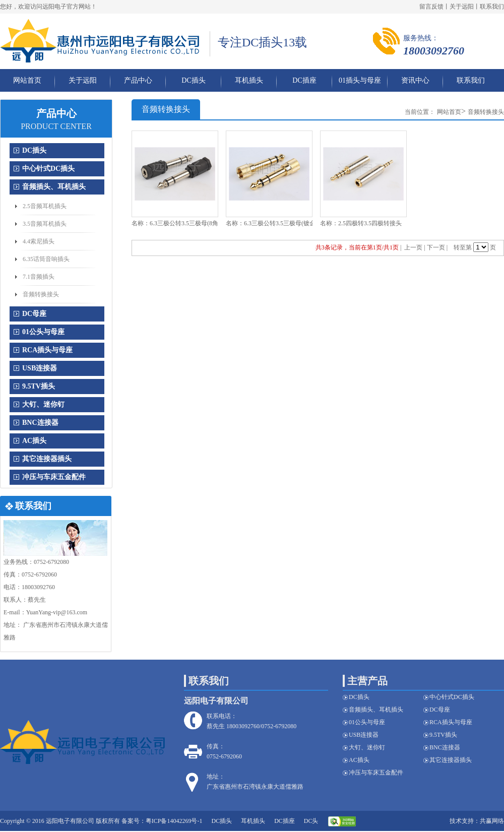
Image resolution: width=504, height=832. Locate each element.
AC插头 (34, 441)
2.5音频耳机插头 (45, 206)
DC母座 (34, 314)
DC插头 (193, 80)
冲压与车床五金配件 (54, 477)
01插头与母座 (360, 80)
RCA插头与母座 (47, 350)
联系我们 (492, 7)
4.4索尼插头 (39, 241)
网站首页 (27, 80)
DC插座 (304, 80)
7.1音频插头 (39, 277)
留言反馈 (431, 7)
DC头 (311, 821)
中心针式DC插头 (48, 169)
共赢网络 (492, 821)
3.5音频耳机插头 (45, 224)
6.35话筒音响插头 (46, 259)
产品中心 (138, 80)
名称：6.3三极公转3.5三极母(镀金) (272, 223)
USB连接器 (40, 368)
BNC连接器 (40, 423)
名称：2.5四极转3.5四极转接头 (361, 223)
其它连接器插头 (47, 459)
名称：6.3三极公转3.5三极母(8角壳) (179, 223)
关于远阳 (462, 7)
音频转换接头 (41, 294)
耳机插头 (249, 80)
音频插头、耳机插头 (54, 187)
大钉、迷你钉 (43, 404)
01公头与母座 (43, 332)
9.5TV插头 (39, 386)
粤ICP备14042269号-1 (174, 821)
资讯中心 (415, 80)
